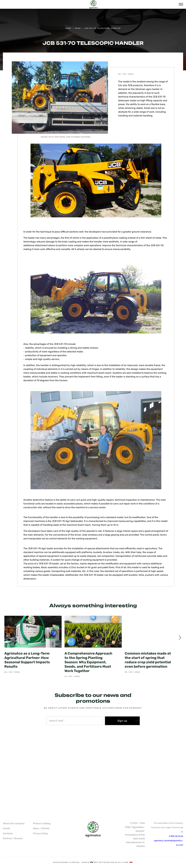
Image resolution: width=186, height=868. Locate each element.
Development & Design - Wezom (73, 862)
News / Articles (41, 828)
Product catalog (42, 823)
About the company (14, 823)
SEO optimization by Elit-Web (113, 862)
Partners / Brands (13, 838)
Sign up (122, 721)
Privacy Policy (41, 833)
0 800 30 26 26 (176, 836)
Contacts (8, 833)
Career (7, 828)
